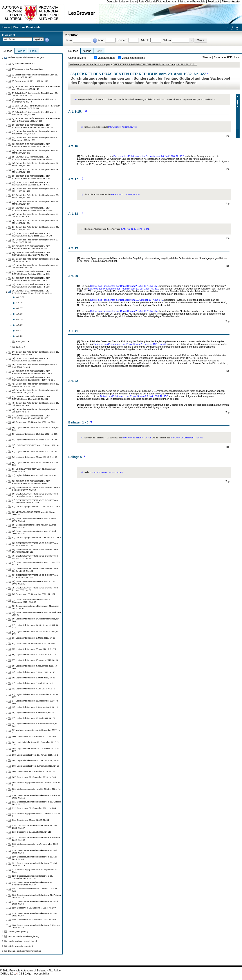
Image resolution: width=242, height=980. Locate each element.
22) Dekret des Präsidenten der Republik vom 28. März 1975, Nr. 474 (35, 203)
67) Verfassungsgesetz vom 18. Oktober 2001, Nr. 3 (37, 538)
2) (86, 111)
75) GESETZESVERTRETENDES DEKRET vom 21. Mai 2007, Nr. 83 (35, 589)
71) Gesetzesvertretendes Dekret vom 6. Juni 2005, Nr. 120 (37, 563)
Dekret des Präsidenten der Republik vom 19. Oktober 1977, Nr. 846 (127, 300)
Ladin (133, 2)
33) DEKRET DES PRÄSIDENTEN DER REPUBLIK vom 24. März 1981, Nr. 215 (31, 273)
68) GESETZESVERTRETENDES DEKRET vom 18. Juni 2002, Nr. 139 (35, 544)
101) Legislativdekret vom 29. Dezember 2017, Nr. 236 (36, 743)
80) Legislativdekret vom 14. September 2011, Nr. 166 (36, 620)
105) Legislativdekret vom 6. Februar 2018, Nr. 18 (36, 766)
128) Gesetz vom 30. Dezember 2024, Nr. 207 (34, 908)
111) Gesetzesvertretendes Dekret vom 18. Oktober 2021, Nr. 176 (37, 803)
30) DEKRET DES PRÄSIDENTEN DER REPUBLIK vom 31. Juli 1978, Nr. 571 (31, 254)
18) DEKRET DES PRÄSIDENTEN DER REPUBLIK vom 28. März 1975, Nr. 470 (31, 177)
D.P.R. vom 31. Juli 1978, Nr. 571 (135, 229)
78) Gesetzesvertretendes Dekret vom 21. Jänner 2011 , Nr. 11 (35, 607)
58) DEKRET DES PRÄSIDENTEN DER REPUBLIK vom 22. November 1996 (31, 482)
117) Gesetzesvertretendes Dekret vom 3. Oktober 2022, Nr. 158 (36, 839)
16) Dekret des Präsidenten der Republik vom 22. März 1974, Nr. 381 (35, 164)
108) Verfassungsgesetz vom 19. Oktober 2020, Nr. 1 (36, 784)
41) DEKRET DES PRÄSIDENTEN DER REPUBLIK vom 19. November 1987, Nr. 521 (33, 379)
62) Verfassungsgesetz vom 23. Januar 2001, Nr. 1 (36, 506)
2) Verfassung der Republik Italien (28, 69)
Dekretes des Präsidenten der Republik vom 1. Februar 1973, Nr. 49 (130, 344)
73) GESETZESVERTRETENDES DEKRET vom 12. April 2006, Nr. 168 (35, 576)
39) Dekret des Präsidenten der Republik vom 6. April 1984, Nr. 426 (35, 366)
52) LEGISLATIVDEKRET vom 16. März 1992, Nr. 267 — (36, 446)
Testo (69, 40)
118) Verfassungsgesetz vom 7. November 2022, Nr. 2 (35, 845)
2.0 (24, 974)
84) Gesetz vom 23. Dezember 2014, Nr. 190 (33, 644)
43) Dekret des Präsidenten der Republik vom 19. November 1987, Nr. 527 (35, 391)
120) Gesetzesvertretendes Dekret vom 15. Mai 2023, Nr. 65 (34, 858)
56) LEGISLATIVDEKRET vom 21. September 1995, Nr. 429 (34, 470)
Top (228, 136)
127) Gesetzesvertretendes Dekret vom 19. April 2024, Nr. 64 (35, 903)
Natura (167, 40)
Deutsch (112, 2)
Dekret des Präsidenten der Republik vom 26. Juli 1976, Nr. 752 (124, 286)
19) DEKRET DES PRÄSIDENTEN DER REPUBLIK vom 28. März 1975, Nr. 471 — (32, 183)
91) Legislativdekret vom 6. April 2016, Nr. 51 (33, 683)
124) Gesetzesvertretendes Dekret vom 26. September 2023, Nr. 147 (33, 883)
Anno (101, 40)
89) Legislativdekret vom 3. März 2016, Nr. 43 (34, 672)
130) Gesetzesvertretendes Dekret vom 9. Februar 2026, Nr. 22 (36, 926)
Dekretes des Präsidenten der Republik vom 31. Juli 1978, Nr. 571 (123, 289)
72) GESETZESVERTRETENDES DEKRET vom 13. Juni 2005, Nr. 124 (35, 570)
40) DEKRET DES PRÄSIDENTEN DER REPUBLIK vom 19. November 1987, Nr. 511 (33, 372)
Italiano (123, 2)
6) (84, 456)
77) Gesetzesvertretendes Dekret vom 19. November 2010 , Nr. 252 (32, 601)
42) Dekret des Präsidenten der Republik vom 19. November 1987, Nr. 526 (35, 385)
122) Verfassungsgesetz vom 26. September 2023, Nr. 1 (36, 871)
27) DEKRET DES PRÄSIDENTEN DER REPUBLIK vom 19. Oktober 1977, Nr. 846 (32, 234)
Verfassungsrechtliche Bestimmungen (89, 64)
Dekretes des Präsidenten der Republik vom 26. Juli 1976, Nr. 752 (148, 156)
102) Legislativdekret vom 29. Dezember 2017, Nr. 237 (36, 750)
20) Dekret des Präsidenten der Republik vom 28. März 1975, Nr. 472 (35, 190)
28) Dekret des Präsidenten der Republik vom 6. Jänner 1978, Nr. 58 (35, 241)
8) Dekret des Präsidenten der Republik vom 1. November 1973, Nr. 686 (34, 113)
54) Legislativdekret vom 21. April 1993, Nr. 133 (34, 457)
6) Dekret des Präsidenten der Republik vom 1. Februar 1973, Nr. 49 (34, 101)
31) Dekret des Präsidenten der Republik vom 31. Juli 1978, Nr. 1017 (35, 260)
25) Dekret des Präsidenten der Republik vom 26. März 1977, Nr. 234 (35, 222)
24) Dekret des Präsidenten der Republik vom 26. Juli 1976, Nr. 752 (35, 215)
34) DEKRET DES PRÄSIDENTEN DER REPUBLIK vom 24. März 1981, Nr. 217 (31, 279)
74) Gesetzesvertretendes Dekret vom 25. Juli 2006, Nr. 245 (34, 583)
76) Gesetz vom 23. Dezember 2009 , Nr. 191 (34, 594)
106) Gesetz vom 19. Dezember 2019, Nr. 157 (34, 771)
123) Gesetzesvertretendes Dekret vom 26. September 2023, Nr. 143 (33, 877)
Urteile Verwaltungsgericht (20, 946)
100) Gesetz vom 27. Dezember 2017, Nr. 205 (34, 736)
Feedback (213, 2)
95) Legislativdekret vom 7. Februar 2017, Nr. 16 (35, 707)
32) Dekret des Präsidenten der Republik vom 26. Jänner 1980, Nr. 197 (35, 266)
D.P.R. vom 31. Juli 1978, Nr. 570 (125, 194)
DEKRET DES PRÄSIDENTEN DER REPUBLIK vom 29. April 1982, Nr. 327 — (155, 64)
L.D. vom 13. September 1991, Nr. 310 (107, 472)
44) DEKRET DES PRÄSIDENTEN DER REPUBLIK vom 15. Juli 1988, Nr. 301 (31, 398)
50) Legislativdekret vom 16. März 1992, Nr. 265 (35, 434)
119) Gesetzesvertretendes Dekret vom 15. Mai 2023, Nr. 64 (34, 852)
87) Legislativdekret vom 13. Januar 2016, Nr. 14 (35, 660)
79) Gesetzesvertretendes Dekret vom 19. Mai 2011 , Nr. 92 (37, 614)
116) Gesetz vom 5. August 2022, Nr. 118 (32, 832)
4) (82, 213)
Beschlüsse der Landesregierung (23, 936)
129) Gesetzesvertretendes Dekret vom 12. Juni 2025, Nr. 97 (35, 914)
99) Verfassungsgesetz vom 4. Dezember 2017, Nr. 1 (36, 731)
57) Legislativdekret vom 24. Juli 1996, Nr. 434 (34, 475)
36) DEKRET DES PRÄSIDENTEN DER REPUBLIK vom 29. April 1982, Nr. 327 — (32, 292)
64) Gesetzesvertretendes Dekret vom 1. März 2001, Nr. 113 (34, 520)
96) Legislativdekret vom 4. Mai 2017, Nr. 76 (33, 713)
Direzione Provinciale (27, 27)
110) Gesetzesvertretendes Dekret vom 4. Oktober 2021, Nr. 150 (36, 797)
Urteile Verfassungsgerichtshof (22, 941)
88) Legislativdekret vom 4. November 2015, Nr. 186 (35, 667)
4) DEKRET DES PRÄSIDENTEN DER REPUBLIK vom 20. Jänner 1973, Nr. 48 (36, 88)
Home (6, 27)
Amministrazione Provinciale (189, 2)
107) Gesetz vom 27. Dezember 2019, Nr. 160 (34, 777)
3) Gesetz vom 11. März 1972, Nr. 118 (30, 81)
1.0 (7, 974)
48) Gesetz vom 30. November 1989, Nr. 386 (33, 422)
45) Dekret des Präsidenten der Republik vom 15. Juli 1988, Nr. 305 (35, 404)
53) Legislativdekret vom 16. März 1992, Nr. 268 (35, 452)
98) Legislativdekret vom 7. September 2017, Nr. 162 (35, 725)
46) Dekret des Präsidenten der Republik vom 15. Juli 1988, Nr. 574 (35, 410)
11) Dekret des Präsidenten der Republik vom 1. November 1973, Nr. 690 (35, 132)
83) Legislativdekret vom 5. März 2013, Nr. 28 (34, 638)
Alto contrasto (231, 2)
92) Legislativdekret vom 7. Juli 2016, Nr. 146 (33, 689)
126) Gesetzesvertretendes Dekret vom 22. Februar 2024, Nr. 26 (37, 896)
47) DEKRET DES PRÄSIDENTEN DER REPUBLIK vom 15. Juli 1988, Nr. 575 (31, 417)
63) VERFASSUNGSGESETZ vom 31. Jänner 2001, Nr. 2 (34, 513)
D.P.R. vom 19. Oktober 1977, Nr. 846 (187, 438)
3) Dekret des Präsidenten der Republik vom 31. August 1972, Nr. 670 (35, 76)
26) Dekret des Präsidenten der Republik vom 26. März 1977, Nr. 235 (35, 228)
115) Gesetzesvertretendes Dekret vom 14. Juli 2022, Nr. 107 (34, 827)
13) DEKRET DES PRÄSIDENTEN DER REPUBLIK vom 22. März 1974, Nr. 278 (31, 145)
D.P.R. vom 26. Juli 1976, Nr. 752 (122, 127)
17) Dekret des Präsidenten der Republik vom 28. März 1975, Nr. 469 (35, 171)
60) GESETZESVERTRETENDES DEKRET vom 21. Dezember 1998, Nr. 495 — (35, 495)
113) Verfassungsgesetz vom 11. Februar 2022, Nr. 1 (36, 815)
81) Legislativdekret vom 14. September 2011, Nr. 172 (36, 626)
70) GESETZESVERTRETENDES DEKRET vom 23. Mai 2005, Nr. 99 (35, 557)
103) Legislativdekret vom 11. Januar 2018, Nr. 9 (35, 755)
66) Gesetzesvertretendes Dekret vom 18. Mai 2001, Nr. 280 (34, 532)
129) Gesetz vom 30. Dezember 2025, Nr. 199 (34, 920)
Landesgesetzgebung (18, 931)
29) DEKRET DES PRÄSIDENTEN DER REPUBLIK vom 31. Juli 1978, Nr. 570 (31, 247)
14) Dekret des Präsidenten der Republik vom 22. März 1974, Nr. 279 (35, 152)
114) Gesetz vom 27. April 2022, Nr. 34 (30, 820)
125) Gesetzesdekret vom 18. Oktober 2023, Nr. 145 (35, 890)
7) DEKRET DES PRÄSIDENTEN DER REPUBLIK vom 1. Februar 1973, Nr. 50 (36, 107)
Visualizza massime (133, 58)
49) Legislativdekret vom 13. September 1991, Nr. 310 (36, 429)
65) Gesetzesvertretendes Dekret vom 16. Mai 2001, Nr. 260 (34, 526)
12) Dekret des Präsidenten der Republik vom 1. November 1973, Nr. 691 (35, 139)
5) (91, 422)
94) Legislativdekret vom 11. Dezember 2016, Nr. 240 (35, 702)
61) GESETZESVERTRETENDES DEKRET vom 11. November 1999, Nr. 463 (35, 501)
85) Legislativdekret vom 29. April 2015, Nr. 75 (34, 649)
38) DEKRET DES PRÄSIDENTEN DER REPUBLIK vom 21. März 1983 (31, 359)
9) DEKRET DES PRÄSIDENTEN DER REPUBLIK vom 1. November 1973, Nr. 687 (36, 120)
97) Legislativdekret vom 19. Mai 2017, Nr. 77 (34, 718)
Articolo (145, 40)
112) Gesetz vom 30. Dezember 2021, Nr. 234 (34, 808)
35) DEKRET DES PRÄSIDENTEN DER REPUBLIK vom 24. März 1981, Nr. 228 (31, 286)
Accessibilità (41, 974)
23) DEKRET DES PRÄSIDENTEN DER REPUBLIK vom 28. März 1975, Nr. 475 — (32, 209)
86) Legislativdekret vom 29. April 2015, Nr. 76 (34, 655)
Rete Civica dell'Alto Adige (154, 2)
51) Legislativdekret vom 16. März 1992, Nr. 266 (35, 440)
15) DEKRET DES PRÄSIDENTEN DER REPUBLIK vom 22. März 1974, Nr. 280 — (32, 158)
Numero (122, 40)
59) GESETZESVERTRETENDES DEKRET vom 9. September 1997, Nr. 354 (36, 489)
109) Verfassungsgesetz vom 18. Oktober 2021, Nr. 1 (36, 790)
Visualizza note (107, 58)
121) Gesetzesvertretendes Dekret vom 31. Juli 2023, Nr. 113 (34, 864)
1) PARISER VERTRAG (23, 63)
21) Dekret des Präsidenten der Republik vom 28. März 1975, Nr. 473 (35, 196)
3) (82, 178)
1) (208, 73)
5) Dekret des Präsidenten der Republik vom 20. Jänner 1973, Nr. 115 (35, 94)
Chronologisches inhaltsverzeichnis (25, 951)
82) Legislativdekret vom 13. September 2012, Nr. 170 (36, 633)
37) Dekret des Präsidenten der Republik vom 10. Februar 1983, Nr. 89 (35, 353)
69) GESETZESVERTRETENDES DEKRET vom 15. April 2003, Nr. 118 (35, 551)
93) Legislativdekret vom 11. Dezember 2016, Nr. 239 (35, 696)
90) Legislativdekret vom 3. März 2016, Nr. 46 (34, 678)
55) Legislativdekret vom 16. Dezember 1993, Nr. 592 (35, 464)
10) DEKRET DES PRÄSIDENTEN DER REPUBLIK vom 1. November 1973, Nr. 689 (33, 126)
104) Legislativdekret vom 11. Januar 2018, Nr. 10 (36, 760)
